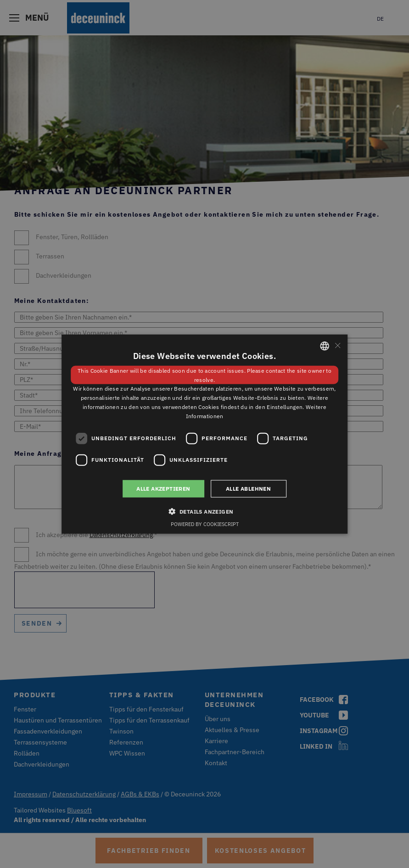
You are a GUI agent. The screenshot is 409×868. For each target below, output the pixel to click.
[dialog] (204, 434)
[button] (205, 511)
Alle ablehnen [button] (248, 488)
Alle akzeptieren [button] (163, 488)
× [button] (337, 345)
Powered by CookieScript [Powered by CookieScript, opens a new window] (205, 524)
